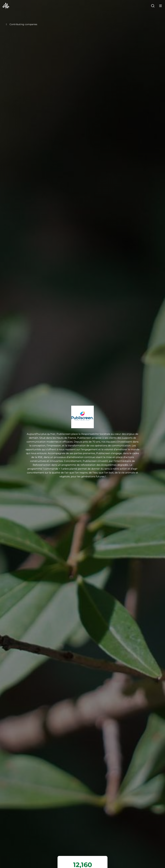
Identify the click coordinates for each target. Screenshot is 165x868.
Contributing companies (21, 24)
